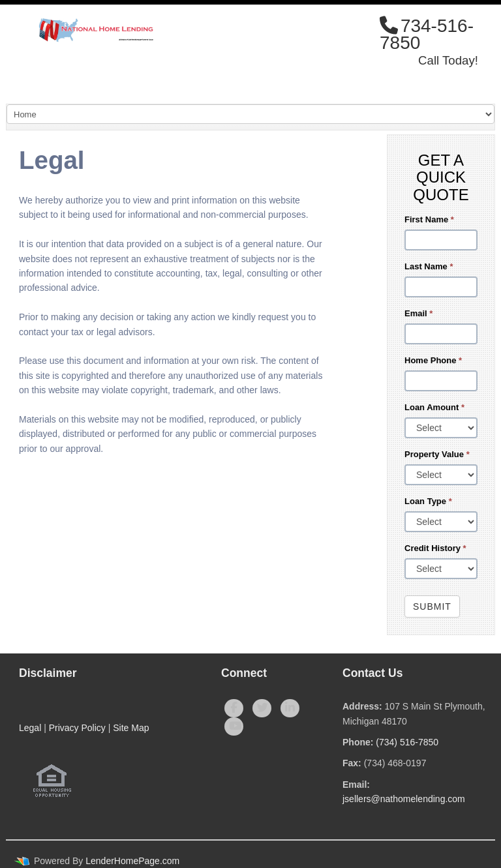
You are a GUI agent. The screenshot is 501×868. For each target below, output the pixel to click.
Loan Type (428, 501)
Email (418, 313)
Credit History (435, 548)
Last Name (429, 266)
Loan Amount (434, 407)
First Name (429, 219)
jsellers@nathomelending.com (404, 799)
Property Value (437, 454)
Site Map (131, 728)
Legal (30, 728)
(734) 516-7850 (407, 742)
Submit (432, 606)
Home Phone (433, 360)
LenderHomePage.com (132, 861)
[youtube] (234, 726)
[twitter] (262, 708)
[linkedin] (290, 708)
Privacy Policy (77, 728)
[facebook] (234, 708)
